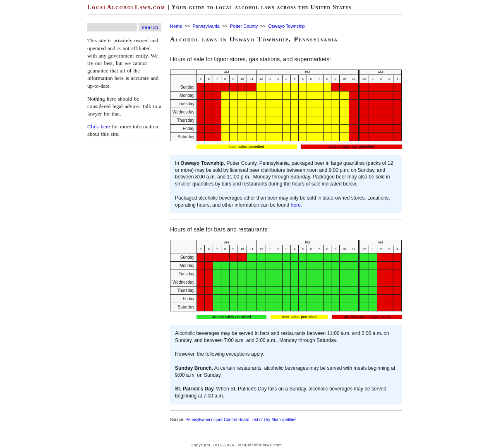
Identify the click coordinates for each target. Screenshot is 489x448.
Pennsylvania (206, 26)
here (296, 205)
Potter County (244, 26)
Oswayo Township (286, 26)
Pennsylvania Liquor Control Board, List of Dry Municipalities (241, 420)
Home (176, 26)
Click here (99, 126)
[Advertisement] (25, 124)
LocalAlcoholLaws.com (126, 7)
